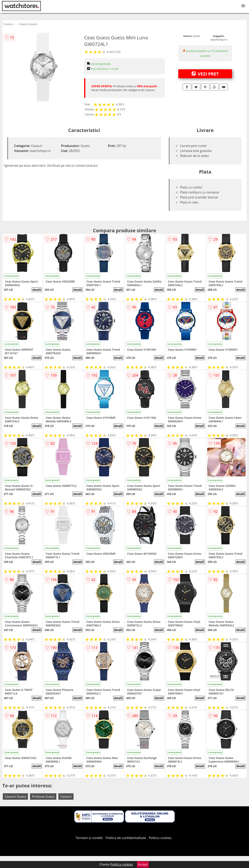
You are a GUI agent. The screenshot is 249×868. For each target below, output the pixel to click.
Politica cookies (160, 838)
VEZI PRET (205, 74)
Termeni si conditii (89, 838)
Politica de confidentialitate (126, 838)
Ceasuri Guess (28, 24)
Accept (143, 864)
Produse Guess (43, 797)
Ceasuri (8, 24)
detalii (37, 290)
